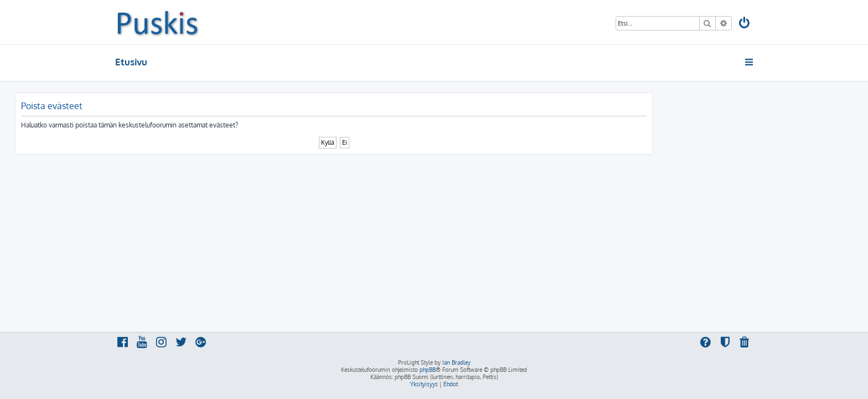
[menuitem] (745, 24)
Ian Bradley (456, 362)
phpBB (428, 370)
